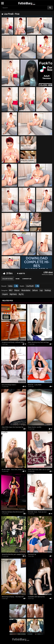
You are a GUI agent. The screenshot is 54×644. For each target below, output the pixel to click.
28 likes (9, 273)
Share (18, 279)
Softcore (35, 290)
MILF (11, 290)
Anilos (10, 286)
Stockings (48, 290)
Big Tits (21, 294)
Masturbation (26, 290)
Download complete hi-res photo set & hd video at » (37, 268)
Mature (17, 290)
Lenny (47, 274)
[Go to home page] (31, 3)
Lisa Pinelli (30, 286)
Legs (41, 290)
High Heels (13, 294)
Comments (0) (27, 279)
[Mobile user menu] (2, 2)
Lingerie (5, 294)
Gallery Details (8, 279)
